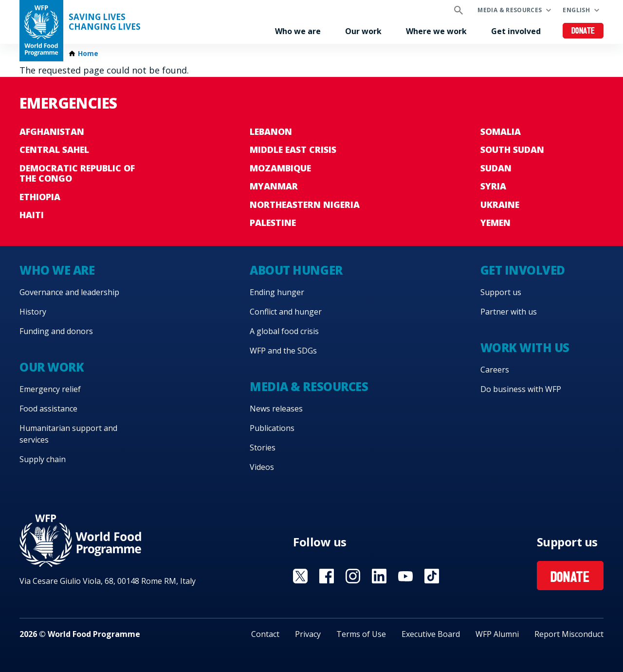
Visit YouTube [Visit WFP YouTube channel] (405, 576)
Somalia (501, 131)
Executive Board (431, 634)
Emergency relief (50, 389)
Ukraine (500, 205)
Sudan (496, 168)
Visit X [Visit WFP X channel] (300, 576)
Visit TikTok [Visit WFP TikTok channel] (432, 576)
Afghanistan (52, 131)
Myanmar (274, 186)
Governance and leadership (69, 292)
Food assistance (48, 409)
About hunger (296, 270)
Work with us (525, 347)
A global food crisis (284, 331)
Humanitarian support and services (68, 434)
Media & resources (510, 10)
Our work (363, 31)
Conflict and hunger (286, 312)
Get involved (516, 31)
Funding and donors (56, 331)
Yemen (495, 223)
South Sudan (512, 149)
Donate (583, 31)
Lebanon (271, 131)
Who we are (298, 31)
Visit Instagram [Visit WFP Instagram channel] (353, 576)
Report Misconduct (569, 634)
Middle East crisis (293, 149)
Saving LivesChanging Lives (105, 22)
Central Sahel (54, 149)
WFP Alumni (497, 634)
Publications (272, 428)
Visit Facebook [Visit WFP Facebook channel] (327, 576)
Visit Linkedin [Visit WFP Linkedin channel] (379, 576)
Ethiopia (40, 197)
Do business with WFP (521, 389)
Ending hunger (277, 292)
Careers (495, 370)
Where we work (436, 31)
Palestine (273, 223)
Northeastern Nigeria (305, 205)
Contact (265, 634)
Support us (501, 292)
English (576, 10)
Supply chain (43, 459)
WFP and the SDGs (283, 351)
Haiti (32, 215)
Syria (493, 186)
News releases (276, 409)
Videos (262, 467)
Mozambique (280, 168)
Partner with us (509, 312)
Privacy (308, 634)
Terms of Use (361, 634)
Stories (263, 448)
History (33, 312)
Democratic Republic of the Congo (77, 173)
